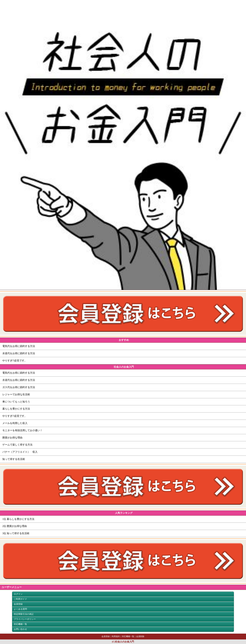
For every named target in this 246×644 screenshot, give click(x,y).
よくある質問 (20, 609)
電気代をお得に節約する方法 (19, 346)
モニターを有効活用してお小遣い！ (22, 430)
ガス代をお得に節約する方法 (19, 387)
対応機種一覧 (20, 624)
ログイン (18, 594)
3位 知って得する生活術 (16, 533)
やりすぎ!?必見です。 (15, 361)
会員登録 (18, 604)
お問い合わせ (20, 629)
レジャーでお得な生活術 (16, 394)
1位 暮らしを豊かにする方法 (18, 519)
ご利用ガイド (20, 599)
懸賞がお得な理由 (12, 438)
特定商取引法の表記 (24, 614)
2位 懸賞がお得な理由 (15, 526)
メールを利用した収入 (15, 423)
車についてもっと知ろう (16, 402)
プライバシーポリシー (25, 619)
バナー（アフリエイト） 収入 (20, 452)
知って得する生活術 (14, 459)
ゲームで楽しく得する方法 (17, 445)
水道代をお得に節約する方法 (19, 353)
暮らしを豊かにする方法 (16, 409)
